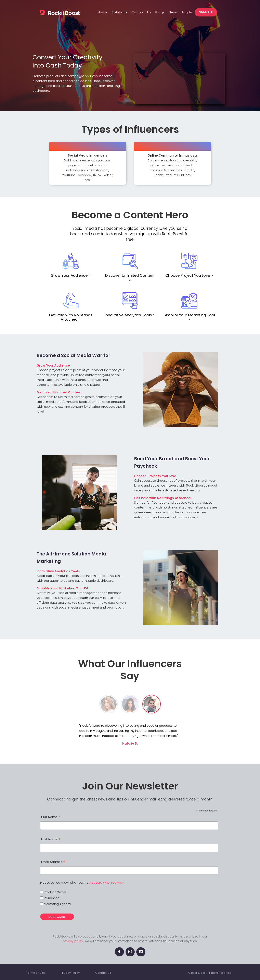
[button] (120, 12)
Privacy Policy (70, 973)
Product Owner (55, 892)
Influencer (51, 898)
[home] (65, 12)
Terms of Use (35, 973)
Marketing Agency (57, 904)
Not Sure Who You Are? (107, 883)
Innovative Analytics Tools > (130, 315)
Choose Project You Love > (189, 275)
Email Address (53, 862)
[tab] (108, 704)
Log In (187, 12)
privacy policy (73, 941)
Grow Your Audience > (71, 275)
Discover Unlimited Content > (130, 278)
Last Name (51, 840)
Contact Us (103, 973)
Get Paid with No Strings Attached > (71, 317)
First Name (51, 817)
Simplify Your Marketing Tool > (189, 317)
